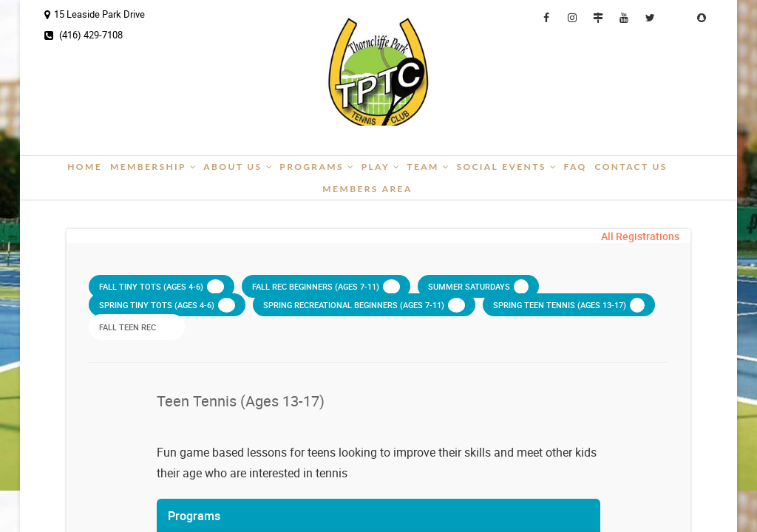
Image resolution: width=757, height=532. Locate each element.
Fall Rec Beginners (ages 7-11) (326, 287)
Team (428, 167)
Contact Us (631, 167)
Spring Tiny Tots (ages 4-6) (167, 305)
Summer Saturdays (478, 287)
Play (381, 167)
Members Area (367, 189)
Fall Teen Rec (137, 327)
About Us (238, 167)
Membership (154, 167)
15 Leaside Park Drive (95, 14)
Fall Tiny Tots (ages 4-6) (162, 287)
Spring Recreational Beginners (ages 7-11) (364, 305)
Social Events (507, 167)
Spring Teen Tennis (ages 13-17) (569, 305)
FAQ (575, 167)
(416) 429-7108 (84, 35)
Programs (317, 167)
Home (85, 167)
